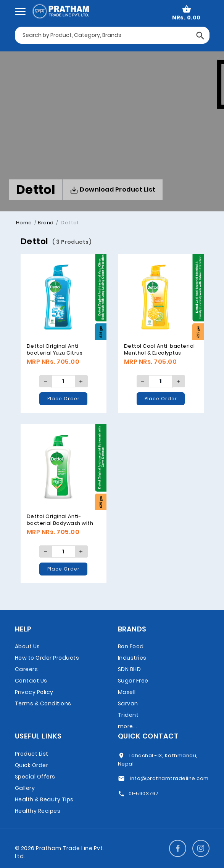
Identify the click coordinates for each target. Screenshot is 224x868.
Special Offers (35, 777)
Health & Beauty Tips (44, 799)
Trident (128, 715)
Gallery (25, 788)
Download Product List (113, 190)
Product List (32, 754)
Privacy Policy (34, 692)
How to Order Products (47, 658)
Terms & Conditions (43, 703)
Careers (27, 669)
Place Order (64, 399)
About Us (27, 646)
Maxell (127, 692)
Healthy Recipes (38, 811)
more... (128, 726)
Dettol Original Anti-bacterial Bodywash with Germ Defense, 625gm (60, 523)
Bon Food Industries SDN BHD (132, 658)
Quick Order (32, 765)
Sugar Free (133, 681)
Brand (46, 223)
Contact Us (31, 681)
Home (24, 223)
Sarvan (128, 703)
